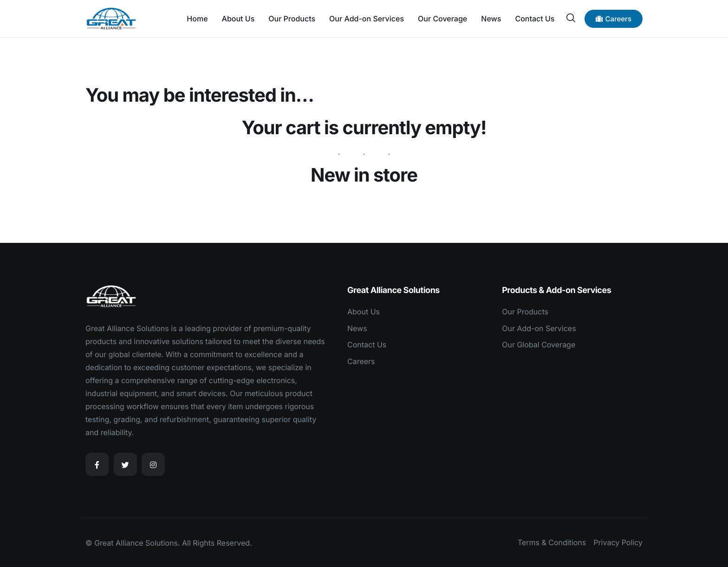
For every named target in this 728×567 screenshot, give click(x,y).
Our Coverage (442, 19)
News (491, 19)
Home (197, 19)
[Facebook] (97, 464)
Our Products (292, 19)
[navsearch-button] (571, 18)
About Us (238, 19)
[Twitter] (125, 464)
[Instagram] (153, 464)
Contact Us (535, 19)
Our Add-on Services (367, 19)
